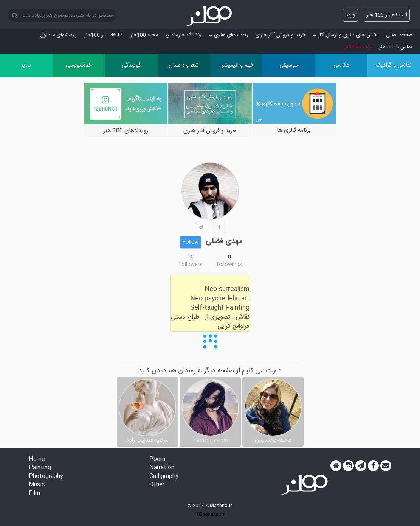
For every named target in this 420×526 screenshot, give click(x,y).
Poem (157, 460)
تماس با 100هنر (396, 47)
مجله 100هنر (144, 35)
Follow (191, 242)
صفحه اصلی (399, 35)
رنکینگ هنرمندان (184, 35)
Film (34, 494)
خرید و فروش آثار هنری (281, 35)
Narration (162, 468)
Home (37, 460)
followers (191, 265)
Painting (40, 468)
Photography (46, 477)
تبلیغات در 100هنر (103, 35)
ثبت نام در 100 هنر (387, 15)
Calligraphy (164, 477)
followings (229, 265)
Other (157, 485)
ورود (350, 15)
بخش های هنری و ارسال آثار (346, 35)
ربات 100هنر (358, 47)
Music (37, 485)
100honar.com (210, 514)
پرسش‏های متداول (58, 35)
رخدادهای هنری (229, 35)
